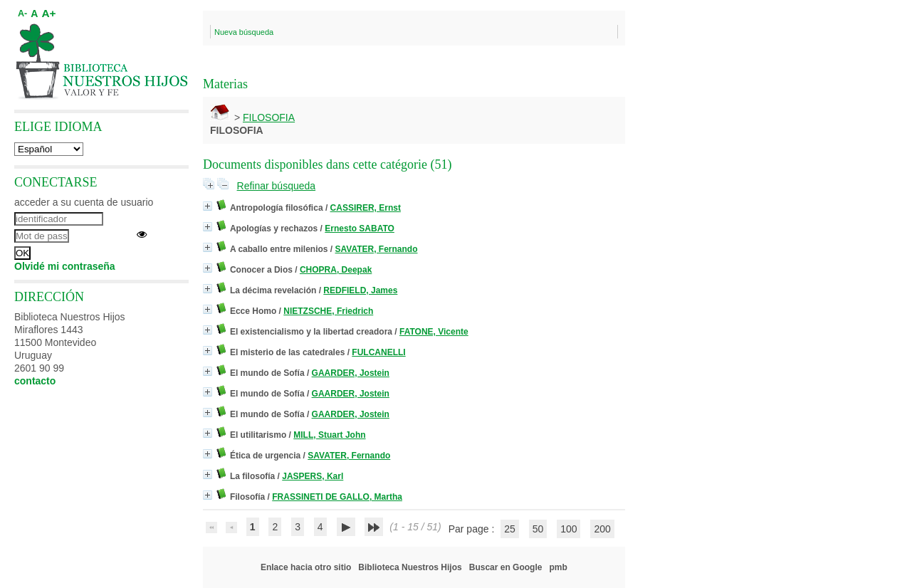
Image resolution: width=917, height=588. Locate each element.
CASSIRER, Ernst (366, 208)
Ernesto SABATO (360, 229)
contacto (35, 381)
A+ (48, 13)
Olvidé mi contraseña (65, 266)
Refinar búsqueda (277, 186)
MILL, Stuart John (329, 435)
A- (22, 14)
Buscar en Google (506, 567)
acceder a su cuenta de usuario (84, 202)
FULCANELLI (378, 352)
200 (602, 529)
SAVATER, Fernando (377, 249)
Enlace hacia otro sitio (306, 567)
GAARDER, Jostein (351, 373)
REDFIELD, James (360, 290)
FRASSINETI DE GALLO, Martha (337, 497)
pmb (558, 567)
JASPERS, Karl (313, 476)
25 (510, 529)
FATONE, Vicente (434, 332)
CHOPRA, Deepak (336, 270)
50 (538, 529)
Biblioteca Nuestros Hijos (410, 567)
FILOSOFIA (269, 117)
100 (568, 529)
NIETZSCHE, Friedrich (328, 311)
